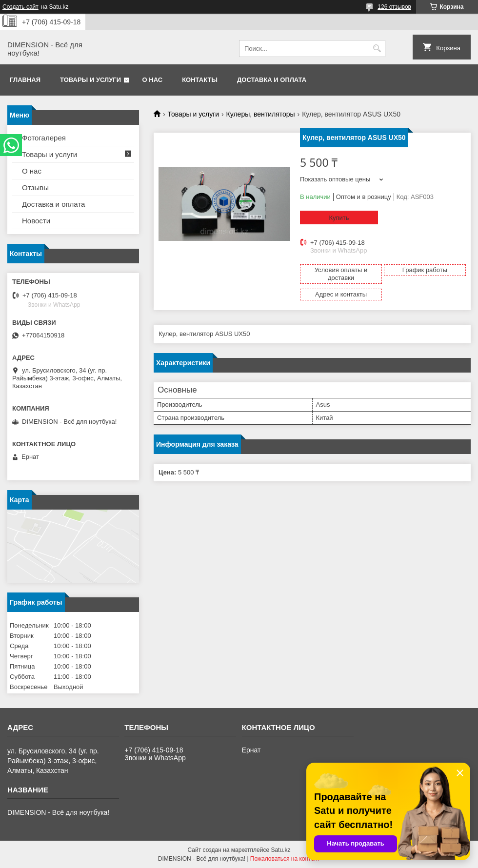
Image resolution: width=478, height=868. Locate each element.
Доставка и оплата (272, 80)
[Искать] (377, 49)
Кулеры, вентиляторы (261, 114)
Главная (25, 80)
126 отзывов (394, 7)
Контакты (200, 80)
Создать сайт (20, 7)
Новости (36, 221)
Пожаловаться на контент (285, 859)
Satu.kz (280, 850)
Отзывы (35, 187)
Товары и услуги (90, 80)
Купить (339, 218)
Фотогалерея (44, 138)
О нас (153, 80)
